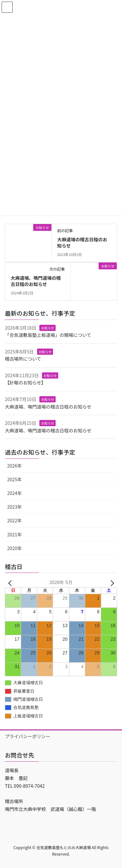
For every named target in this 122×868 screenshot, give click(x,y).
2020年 (14, 548)
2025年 (14, 479)
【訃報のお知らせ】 (25, 382)
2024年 (14, 493)
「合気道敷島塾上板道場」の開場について (48, 335)
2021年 (14, 534)
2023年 (14, 507)
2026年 (14, 466)
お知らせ (47, 328)
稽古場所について (23, 359)
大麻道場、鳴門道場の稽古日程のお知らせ (36, 281)
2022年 (14, 520)
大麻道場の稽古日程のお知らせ (82, 243)
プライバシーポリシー (28, 736)
